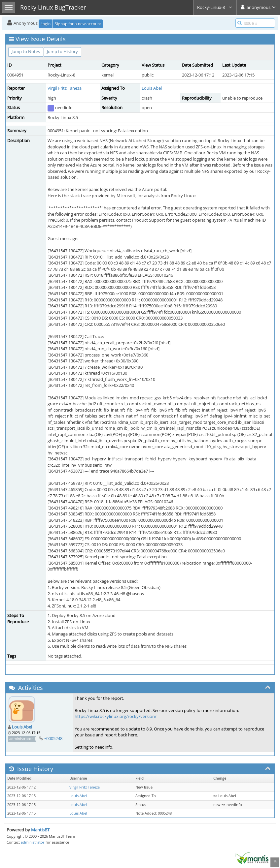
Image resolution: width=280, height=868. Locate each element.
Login (46, 24)
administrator (33, 842)
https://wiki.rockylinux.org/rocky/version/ (116, 716)
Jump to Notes (26, 51)
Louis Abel (152, 88)
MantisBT (40, 830)
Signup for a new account (78, 24)
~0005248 (53, 738)
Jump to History (62, 51)
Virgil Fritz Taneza (65, 88)
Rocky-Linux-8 (215, 7)
